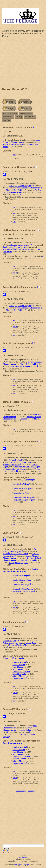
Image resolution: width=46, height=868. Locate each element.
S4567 (15, 214)
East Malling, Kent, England (20, 550)
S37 (14, 155)
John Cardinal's (18, 865)
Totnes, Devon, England (18, 563)
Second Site (26, 865)
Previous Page (30, 117)
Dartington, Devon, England (20, 186)
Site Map (19, 117)
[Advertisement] (23, 63)
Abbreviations (8, 117)
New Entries (7, 113)
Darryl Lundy (23, 857)
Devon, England (15, 460)
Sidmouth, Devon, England (20, 245)
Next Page (7, 120)
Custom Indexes (26, 113)
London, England (10, 641)
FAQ (16, 113)
